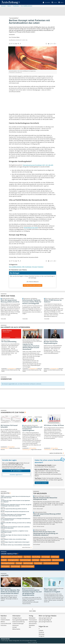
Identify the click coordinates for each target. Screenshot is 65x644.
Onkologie (19, 564)
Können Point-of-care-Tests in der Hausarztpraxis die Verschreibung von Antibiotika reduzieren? (46, 534)
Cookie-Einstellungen (18, 624)
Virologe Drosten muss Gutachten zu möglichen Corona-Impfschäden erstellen (15, 532)
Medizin (3, 622)
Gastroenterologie (25, 561)
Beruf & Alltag (36, 557)
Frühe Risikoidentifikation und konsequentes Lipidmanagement (32, 429)
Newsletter (32, 626)
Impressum (16, 626)
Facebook (41, 633)
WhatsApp (42, 635)
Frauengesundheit (13, 561)
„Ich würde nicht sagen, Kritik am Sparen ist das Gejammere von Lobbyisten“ (15, 502)
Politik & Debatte (5, 620)
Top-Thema (27, 557)
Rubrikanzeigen (33, 622)
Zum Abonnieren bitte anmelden (33, 286)
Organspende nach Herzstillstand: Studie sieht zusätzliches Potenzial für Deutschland (15, 528)
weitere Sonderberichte (57, 454)
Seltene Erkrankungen (28, 567)
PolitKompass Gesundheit (51, 564)
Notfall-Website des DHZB (31, 228)
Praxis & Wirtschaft (6, 624)
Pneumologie (38, 564)
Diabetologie (55, 557)
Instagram (42, 637)
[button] (60, 3)
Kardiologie (28, 267)
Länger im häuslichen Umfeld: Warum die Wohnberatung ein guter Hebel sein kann (15, 498)
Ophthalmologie (28, 564)
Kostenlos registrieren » (16, 475)
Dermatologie (46, 557)
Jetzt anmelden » (16, 471)
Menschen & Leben (58, 561)
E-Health (4, 561)
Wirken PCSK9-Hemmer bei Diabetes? (53, 301)
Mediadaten (32, 619)
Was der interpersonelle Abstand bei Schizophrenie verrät (15, 512)
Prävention (40, 267)
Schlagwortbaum (17, 619)
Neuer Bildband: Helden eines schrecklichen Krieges (13, 540)
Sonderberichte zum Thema (12, 413)
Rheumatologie (15, 567)
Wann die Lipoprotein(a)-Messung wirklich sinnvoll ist (10, 301)
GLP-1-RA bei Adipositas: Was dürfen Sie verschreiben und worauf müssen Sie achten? (10, 592)
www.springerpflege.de (45, 620)
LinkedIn (41, 631)
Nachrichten (5, 494)
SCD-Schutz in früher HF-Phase (54, 426)
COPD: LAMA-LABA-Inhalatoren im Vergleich (52, 591)
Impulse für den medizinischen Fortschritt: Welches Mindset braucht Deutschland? (31, 347)
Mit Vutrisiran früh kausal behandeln (9, 427)
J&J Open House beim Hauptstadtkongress (51, 343)
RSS (30, 628)
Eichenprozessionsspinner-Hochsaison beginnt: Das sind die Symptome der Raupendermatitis (32, 593)
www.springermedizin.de (45, 619)
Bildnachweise (16, 630)
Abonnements (33, 624)
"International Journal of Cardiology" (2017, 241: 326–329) (38, 166)
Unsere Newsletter (9, 554)
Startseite (3, 619)
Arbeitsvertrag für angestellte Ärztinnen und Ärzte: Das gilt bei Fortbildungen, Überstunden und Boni (16, 506)
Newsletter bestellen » (42, 483)
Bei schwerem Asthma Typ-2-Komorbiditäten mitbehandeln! (15, 545)
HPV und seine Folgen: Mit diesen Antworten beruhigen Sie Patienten (15, 536)
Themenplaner (33, 620)
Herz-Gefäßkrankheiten (15, 267)
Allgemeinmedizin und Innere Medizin (12, 557)
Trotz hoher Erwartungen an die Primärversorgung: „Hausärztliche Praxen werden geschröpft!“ (13, 516)
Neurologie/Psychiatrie (8, 564)
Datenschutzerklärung (18, 622)
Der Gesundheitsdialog (9, 342)
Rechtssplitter (5, 567)
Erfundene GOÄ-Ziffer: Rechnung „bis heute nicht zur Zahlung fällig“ (16, 524)
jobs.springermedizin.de (45, 622)
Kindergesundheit (46, 561)
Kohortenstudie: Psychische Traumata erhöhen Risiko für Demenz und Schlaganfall (32, 302)
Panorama (4, 626)
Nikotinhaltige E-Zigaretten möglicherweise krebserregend (15, 543)
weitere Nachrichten (27, 548)
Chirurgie (34, 267)
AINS (23, 267)
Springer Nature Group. (31, 641)
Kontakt (15, 628)
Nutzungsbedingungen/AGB (20, 620)
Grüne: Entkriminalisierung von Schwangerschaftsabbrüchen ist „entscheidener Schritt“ (16, 520)
